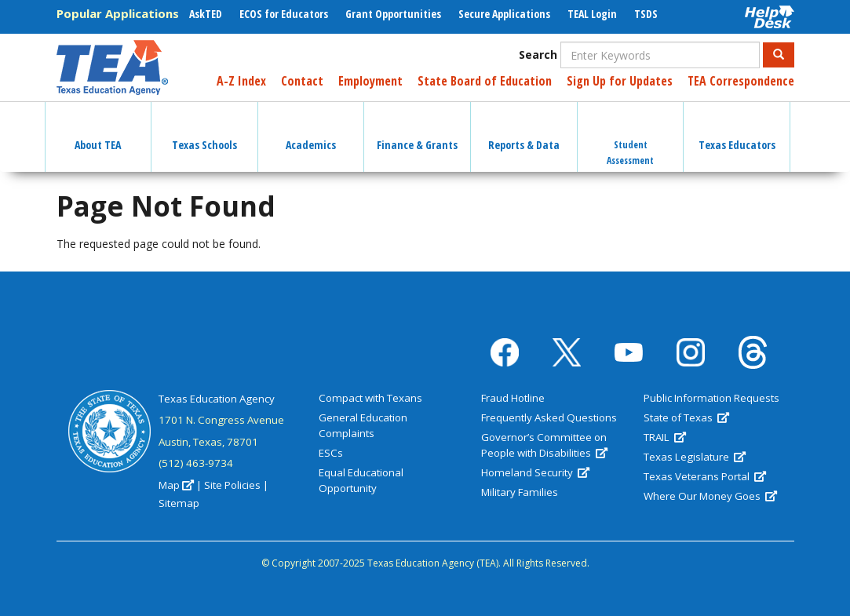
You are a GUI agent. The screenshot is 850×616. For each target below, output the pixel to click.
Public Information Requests (711, 398)
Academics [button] (311, 131)
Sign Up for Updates (620, 81)
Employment (370, 81)
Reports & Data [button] (524, 131)
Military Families (520, 492)
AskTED (206, 14)
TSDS (646, 14)
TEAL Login (592, 14)
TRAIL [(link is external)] (665, 437)
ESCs (331, 453)
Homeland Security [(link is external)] (535, 472)
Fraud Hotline (513, 398)
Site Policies (232, 485)
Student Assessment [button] (630, 139)
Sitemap (179, 503)
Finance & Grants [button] (417, 131)
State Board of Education (485, 81)
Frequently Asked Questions (549, 417)
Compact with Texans (370, 398)
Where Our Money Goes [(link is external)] (710, 496)
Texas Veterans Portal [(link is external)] (705, 476)
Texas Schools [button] (204, 131)
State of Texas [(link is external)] (686, 417)
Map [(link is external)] (176, 485)
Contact (302, 81)
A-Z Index (241, 81)
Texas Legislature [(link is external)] (695, 457)
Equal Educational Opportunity (361, 480)
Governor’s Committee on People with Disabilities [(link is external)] (544, 445)
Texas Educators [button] (737, 131)
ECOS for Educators (284, 14)
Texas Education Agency (217, 399)
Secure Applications (504, 14)
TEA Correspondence (741, 81)
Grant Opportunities (393, 14)
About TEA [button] (98, 131)
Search (538, 55)
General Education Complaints (363, 425)
